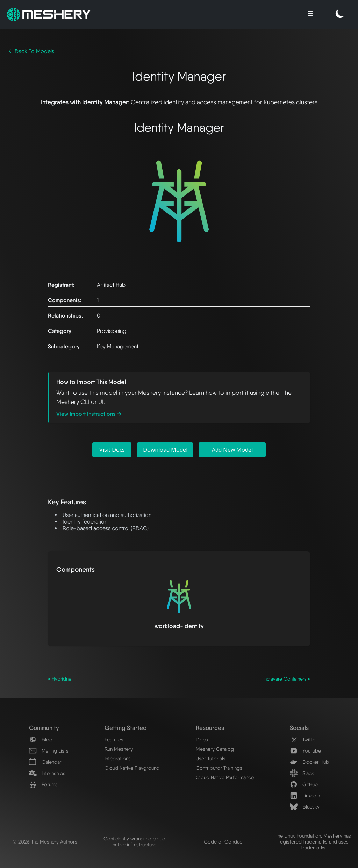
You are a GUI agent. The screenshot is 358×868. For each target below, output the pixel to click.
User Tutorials (211, 758)
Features (114, 739)
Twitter (303, 739)
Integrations (118, 758)
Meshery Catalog (215, 749)
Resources (210, 728)
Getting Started (126, 728)
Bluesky (305, 807)
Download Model (165, 450)
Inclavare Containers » (287, 679)
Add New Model (232, 450)
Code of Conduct (224, 842)
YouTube (305, 751)
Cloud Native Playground (132, 768)
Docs (202, 739)
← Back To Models (31, 51)
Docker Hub (309, 762)
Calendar (45, 762)
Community (44, 728)
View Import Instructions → (89, 414)
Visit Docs (112, 450)
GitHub (304, 784)
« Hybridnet (60, 679)
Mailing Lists (49, 751)
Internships (47, 773)
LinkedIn (305, 795)
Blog (41, 739)
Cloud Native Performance (225, 777)
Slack (302, 773)
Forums (43, 784)
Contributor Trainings (219, 768)
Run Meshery (119, 749)
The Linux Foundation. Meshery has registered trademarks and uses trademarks (313, 842)
